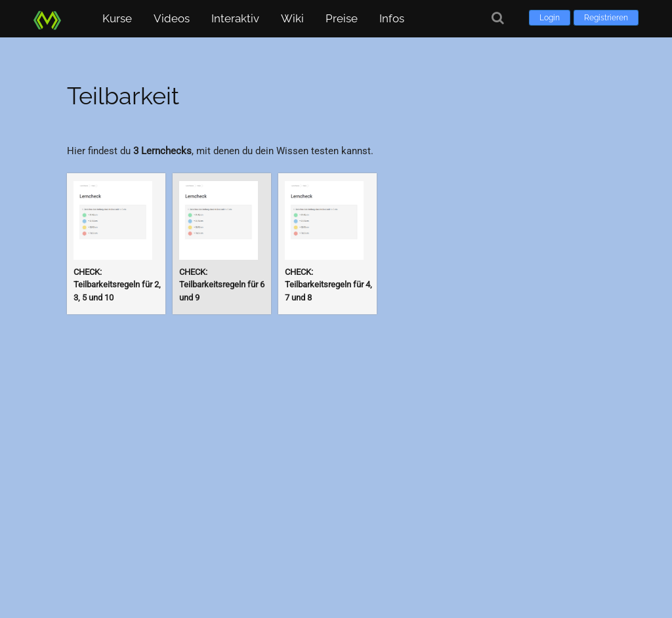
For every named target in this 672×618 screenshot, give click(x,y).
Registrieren (606, 18)
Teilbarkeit (123, 96)
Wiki (292, 18)
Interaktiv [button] (235, 18)
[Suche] (498, 18)
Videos (172, 18)
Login (550, 18)
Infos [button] (392, 18)
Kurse (117, 18)
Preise (342, 18)
